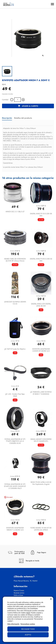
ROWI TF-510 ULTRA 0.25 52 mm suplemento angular (41, 483)
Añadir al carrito (28, 106)
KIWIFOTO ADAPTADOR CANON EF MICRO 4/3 (41, 350)
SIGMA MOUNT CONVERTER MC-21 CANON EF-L (41, 440)
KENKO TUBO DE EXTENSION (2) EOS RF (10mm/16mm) (15, 260)
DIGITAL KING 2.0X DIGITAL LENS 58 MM (41, 305)
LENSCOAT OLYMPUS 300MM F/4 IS (15, 303)
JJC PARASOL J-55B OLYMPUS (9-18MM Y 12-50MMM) (41, 393)
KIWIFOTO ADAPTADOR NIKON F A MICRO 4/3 (15, 529)
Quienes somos (19, 593)
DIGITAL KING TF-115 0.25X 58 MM (41, 215)
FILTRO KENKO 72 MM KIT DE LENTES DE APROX (41, 529)
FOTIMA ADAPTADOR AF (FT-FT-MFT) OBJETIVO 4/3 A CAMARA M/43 (15, 441)
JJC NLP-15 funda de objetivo (15, 349)
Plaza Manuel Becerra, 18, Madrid (25, 581)
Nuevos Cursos (19, 591)
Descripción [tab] (7, 118)
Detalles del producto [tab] (23, 118)
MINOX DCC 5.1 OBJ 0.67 (15, 212)
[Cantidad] (18, 100)
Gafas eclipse (18, 595)
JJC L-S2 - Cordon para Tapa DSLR (15, 395)
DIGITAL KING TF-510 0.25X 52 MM (41, 260)
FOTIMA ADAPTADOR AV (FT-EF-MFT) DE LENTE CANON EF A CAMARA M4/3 (15, 486)
